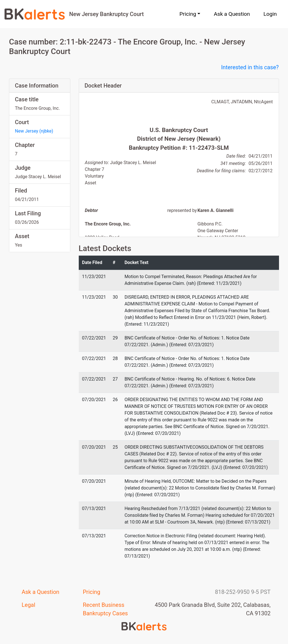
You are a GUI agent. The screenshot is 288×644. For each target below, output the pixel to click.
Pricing (92, 592)
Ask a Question (232, 14)
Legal (28, 605)
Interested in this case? (250, 67)
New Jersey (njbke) (34, 131)
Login (270, 14)
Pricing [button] (188, 14)
